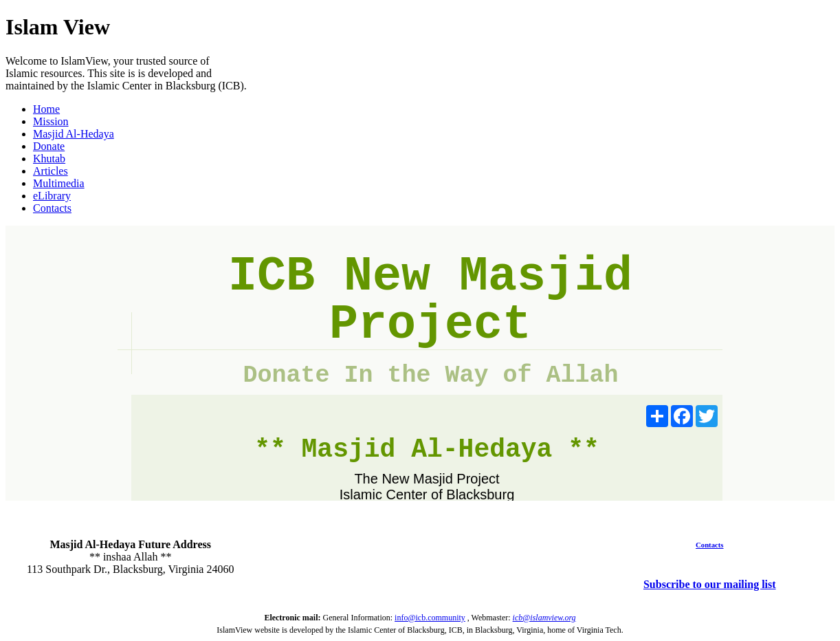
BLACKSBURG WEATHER (420, 557)
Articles (51, 171)
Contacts (52, 208)
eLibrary (52, 196)
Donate (49, 146)
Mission (51, 121)
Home (46, 109)
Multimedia (59, 183)
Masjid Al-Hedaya (74, 134)
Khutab (49, 159)
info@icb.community (430, 618)
